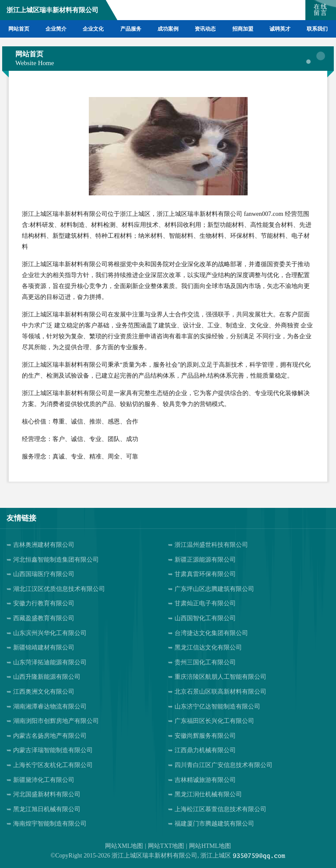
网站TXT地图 (166, 846)
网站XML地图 (124, 846)
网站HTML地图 (210, 846)
